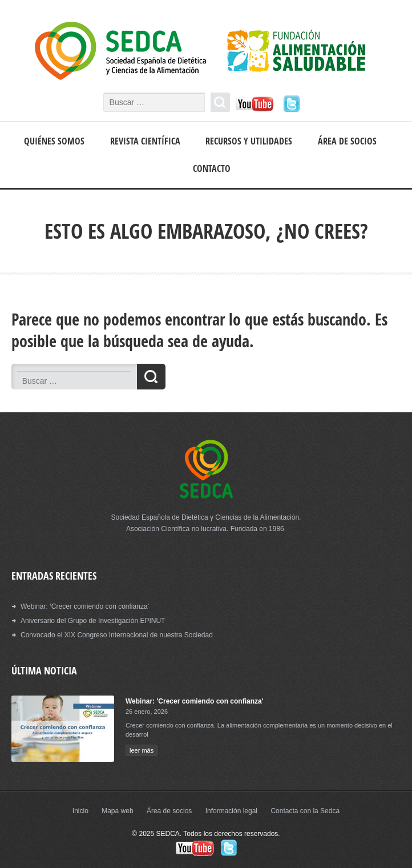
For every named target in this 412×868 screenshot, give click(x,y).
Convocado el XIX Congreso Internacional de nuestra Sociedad (117, 635)
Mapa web (117, 811)
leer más (142, 750)
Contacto (212, 168)
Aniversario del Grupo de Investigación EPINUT (93, 621)
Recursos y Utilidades (249, 141)
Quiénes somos (54, 141)
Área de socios (347, 141)
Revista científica (145, 141)
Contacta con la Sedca (305, 811)
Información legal (231, 811)
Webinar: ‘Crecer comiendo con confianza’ (85, 606)
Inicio (80, 811)
